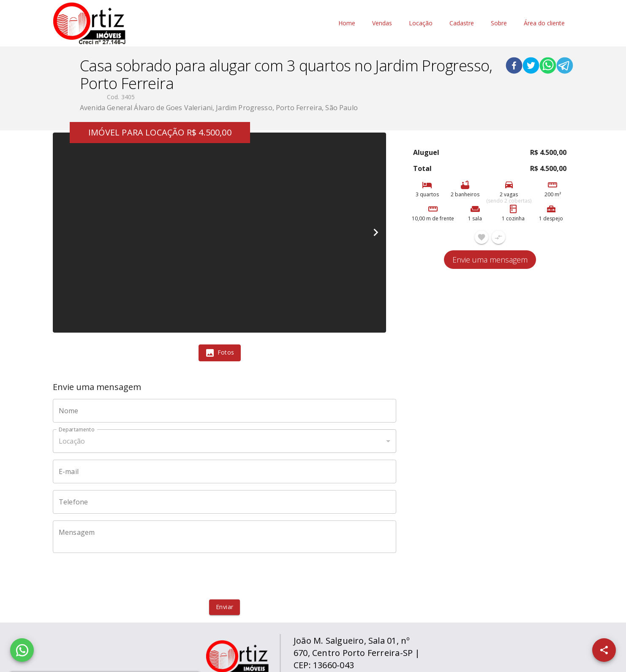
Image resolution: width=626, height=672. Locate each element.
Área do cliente (544, 23)
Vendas (382, 23)
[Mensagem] (225, 537)
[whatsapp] (548, 66)
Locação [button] (72, 441)
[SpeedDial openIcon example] (604, 650)
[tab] (220, 353)
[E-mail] (225, 471)
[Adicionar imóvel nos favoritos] (482, 237)
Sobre (499, 23)
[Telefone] (225, 502)
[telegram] (565, 66)
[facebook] (514, 66)
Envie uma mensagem (490, 260)
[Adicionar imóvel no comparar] (498, 237)
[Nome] (225, 411)
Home (347, 23)
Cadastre (462, 23)
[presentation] (225, 576)
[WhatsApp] (22, 650)
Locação (421, 23)
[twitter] (531, 66)
